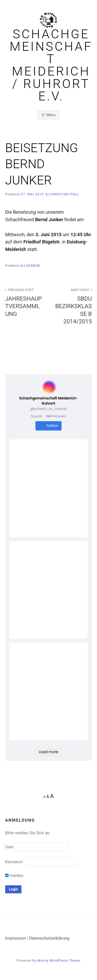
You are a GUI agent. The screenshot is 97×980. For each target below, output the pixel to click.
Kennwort (14, 862)
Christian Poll (64, 194)
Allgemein (30, 266)
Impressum (16, 938)
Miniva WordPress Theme (59, 960)
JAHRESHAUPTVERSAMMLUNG (24, 302)
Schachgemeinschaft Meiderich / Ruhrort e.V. (51, 65)
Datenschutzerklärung (49, 938)
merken (14, 876)
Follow (48, 426)
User (9, 847)
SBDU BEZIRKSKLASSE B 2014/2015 (73, 306)
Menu (51, 115)
